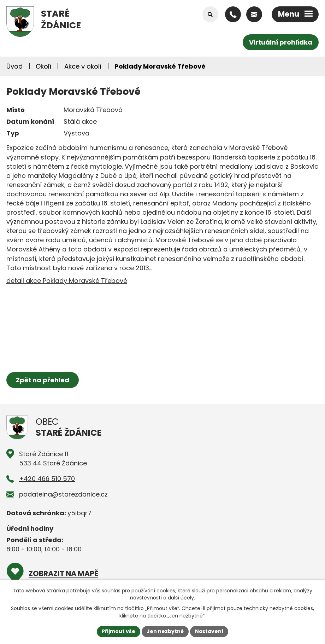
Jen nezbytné (165, 631)
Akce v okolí (83, 66)
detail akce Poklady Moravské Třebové (67, 281)
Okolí (43, 66)
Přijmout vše (119, 631)
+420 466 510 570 (47, 479)
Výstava (76, 133)
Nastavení (209, 631)
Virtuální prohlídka (281, 42)
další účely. (181, 598)
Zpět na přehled (43, 380)
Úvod (14, 66)
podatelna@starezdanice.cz (63, 494)
